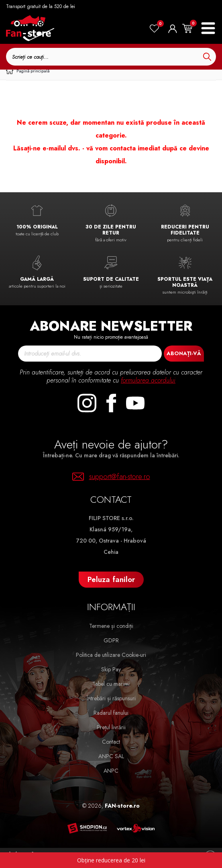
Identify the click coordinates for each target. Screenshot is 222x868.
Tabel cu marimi (111, 684)
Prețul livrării (111, 727)
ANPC (111, 771)
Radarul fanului (111, 713)
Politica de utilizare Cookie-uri (111, 655)
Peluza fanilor (111, 579)
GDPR (111, 640)
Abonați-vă (184, 353)
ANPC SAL (111, 756)
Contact (111, 742)
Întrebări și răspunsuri (111, 698)
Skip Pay (111, 669)
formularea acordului (148, 380)
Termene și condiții (111, 626)
